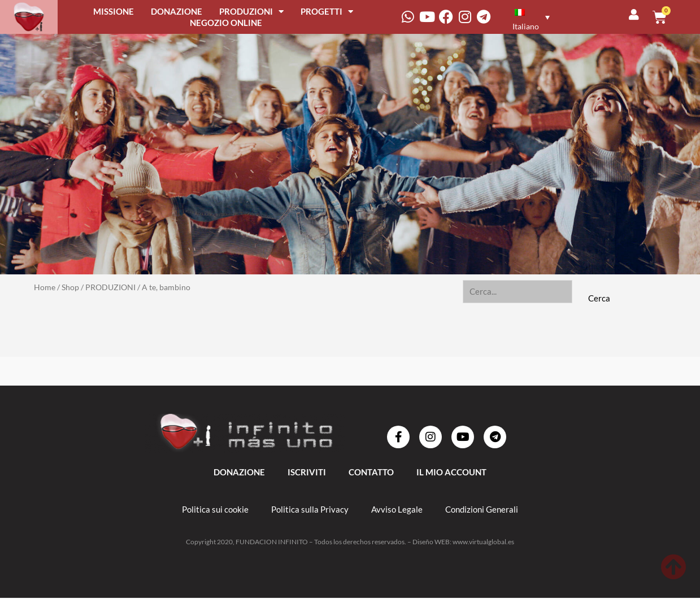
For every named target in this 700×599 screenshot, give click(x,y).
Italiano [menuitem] (526, 26)
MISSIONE (114, 11)
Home (45, 287)
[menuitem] (529, 17)
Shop (70, 287)
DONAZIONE (177, 11)
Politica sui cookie (215, 510)
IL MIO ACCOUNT (451, 473)
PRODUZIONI (251, 11)
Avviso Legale (397, 510)
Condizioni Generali (482, 510)
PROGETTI (327, 11)
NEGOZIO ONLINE (226, 23)
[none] (537, 17)
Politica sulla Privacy (310, 510)
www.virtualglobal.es (483, 543)
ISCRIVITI (307, 473)
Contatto (371, 473)
